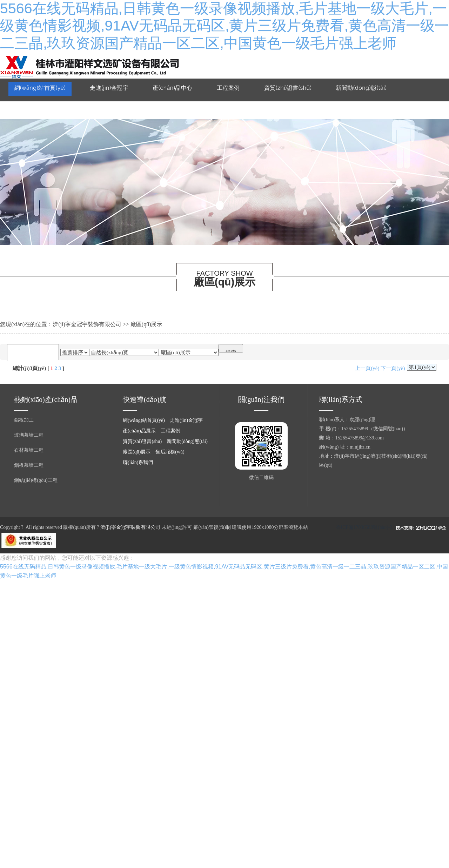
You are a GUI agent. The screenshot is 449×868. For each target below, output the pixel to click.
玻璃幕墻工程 (29, 435)
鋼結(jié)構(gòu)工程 (36, 480)
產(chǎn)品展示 (139, 431)
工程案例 (228, 88)
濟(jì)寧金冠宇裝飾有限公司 (87, 324)
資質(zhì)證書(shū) (288, 88)
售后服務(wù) (89, 107)
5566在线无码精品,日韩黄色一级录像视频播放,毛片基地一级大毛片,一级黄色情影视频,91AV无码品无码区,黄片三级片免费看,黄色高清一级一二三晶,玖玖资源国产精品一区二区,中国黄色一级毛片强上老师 (224, 26)
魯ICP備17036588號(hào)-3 (364, 527)
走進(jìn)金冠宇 (109, 88)
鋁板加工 (24, 420)
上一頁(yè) (367, 368)
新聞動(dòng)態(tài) (361, 88)
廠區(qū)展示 (31, 107)
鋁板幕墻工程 (29, 465)
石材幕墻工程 (29, 450)
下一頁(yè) (393, 368)
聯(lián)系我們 (149, 107)
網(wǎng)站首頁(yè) (40, 88)
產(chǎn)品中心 (173, 88)
